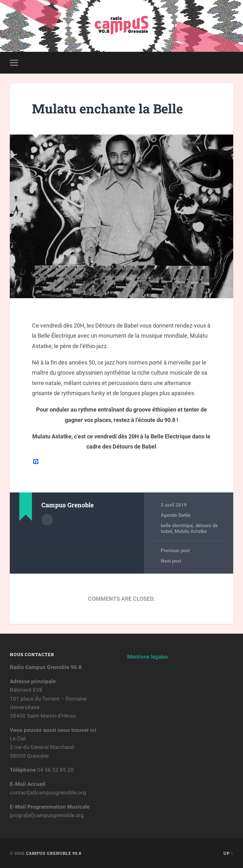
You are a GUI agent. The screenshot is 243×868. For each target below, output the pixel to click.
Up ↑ (228, 853)
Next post (171, 561)
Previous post (175, 551)
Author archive (47, 520)
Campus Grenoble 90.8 (54, 853)
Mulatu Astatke (191, 531)
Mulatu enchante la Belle (108, 108)
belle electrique (177, 526)
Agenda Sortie (176, 515)
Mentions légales (148, 657)
